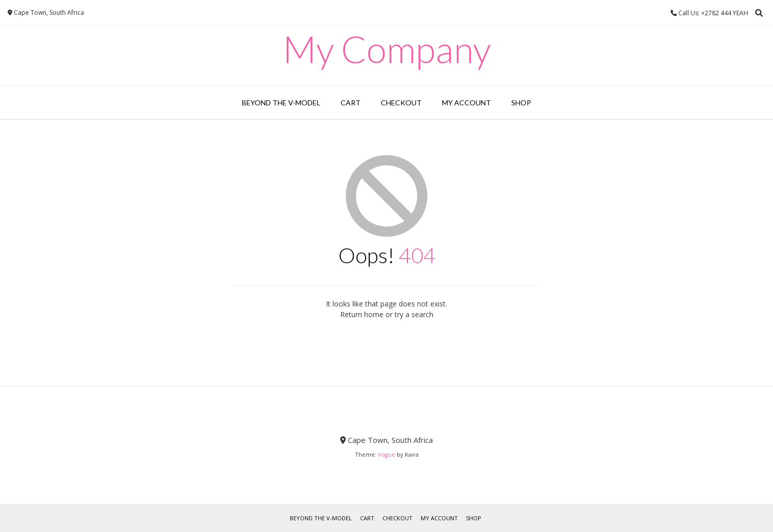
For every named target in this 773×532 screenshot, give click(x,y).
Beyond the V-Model (281, 103)
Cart (351, 103)
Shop (521, 103)
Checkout (401, 103)
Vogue (386, 454)
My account (466, 103)
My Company (387, 49)
